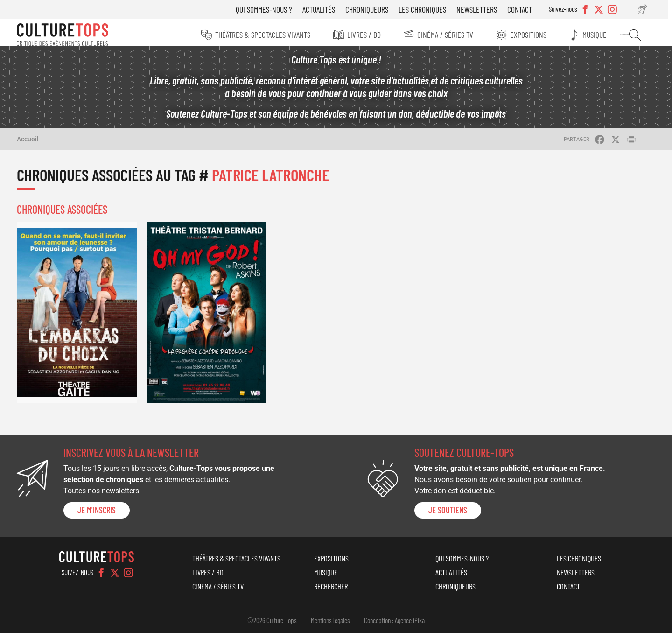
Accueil (28, 144)
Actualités (326, 9)
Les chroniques (429, 9)
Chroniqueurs (374, 9)
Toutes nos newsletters (101, 496)
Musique (601, 35)
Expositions (534, 35)
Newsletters (484, 9)
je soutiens (448, 515)
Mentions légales (330, 625)
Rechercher (640, 35)
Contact (527, 9)
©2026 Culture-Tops (272, 625)
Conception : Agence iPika (394, 625)
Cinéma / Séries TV (450, 35)
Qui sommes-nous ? (271, 9)
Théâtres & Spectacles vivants (265, 35)
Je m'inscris (97, 515)
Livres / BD (367, 35)
